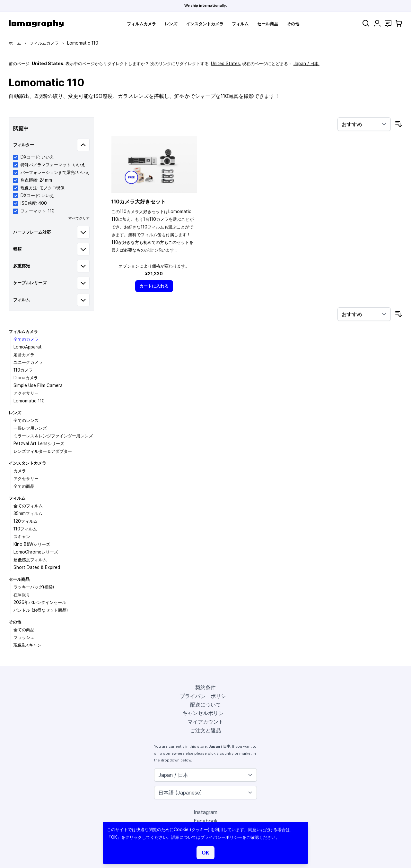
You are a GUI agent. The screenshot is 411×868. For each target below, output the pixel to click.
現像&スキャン (27, 645)
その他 (293, 24)
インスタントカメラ (205, 24)
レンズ (171, 24)
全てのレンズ (26, 420)
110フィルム (25, 529)
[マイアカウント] (377, 23)
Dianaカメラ (26, 378)
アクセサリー (26, 393)
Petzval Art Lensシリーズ (39, 443)
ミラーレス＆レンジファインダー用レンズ (53, 436)
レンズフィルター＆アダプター (43, 451)
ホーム (15, 43)
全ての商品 (24, 486)
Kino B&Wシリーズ (32, 544)
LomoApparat (28, 347)
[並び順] (364, 124)
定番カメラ (24, 355)
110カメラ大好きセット (139, 202)
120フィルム (26, 521)
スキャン (22, 537)
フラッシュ (24, 637)
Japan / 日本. (306, 64)
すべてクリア (79, 218)
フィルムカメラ (141, 24)
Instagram (205, 812)
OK (205, 853)
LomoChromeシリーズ (36, 552)
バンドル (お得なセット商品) (41, 610)
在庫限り (22, 595)
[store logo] (36, 23)
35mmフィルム (28, 513)
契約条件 (205, 687)
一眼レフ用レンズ (30, 428)
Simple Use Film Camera (38, 385)
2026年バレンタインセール (40, 602)
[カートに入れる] (154, 286)
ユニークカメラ (28, 362)
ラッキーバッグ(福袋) (34, 587)
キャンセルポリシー (205, 713)
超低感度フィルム (30, 560)
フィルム (240, 24)
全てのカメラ (26, 339)
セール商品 (268, 24)
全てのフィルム (28, 506)
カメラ (20, 471)
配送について (205, 705)
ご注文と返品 (205, 730)
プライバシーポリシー (205, 696)
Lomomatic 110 (29, 401)
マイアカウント (205, 722)
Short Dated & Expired (37, 567)
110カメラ (23, 370)
